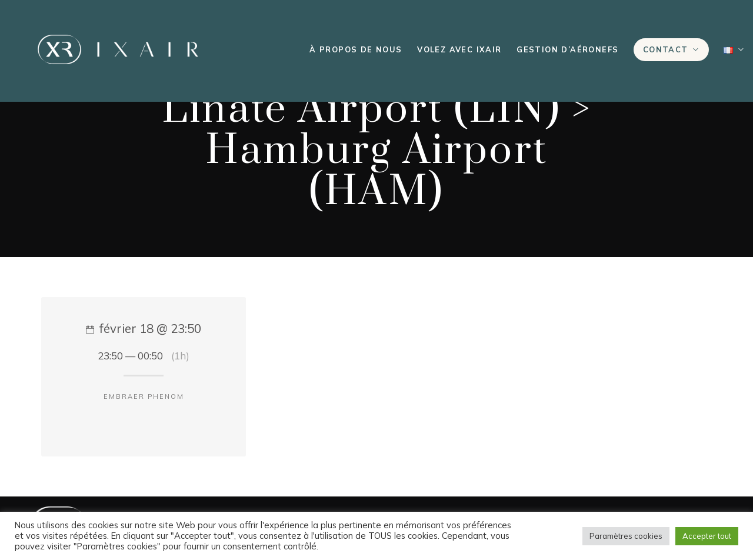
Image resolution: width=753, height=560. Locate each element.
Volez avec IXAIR (459, 49)
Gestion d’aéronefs (567, 49)
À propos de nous (356, 49)
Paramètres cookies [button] (626, 536)
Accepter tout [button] (707, 536)
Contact (666, 49)
